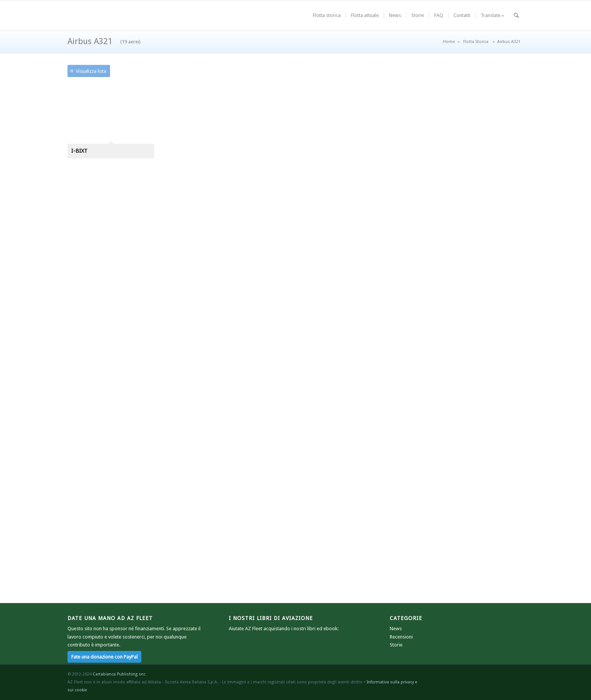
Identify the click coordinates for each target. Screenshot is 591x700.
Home (449, 42)
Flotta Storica (476, 42)
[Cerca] (516, 15)
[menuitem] (327, 15)
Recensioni (401, 637)
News (396, 629)
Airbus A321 (104, 41)
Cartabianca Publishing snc (119, 674)
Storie (396, 645)
